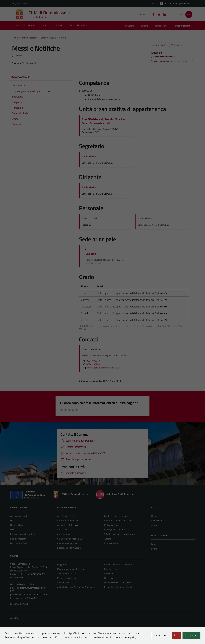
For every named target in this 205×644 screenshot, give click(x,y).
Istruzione (130, 26)
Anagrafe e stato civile (68, 525)
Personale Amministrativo (22, 534)
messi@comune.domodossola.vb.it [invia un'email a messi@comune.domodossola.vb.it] (100, 368)
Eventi (154, 549)
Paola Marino (89, 156)
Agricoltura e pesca (66, 516)
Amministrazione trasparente (118, 564)
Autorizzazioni (64, 534)
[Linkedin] (164, 14)
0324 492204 (91, 364)
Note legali (109, 578)
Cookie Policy (110, 573)
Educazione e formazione (69, 548)
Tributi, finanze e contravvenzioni (120, 534)
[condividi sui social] (158, 45)
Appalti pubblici (64, 530)
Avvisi (154, 525)
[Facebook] (152, 14)
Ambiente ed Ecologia (67, 520)
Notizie (154, 516)
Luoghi (154, 544)
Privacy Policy (111, 569)
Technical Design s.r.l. (30, 636)
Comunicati (156, 520)
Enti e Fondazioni (18, 539)
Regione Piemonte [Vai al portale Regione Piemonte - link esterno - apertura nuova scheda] (20, 3)
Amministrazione (25, 25)
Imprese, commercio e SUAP (117, 520)
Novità (45, 25)
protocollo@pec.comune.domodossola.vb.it (30, 595)
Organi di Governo (19, 525)
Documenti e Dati (18, 543)
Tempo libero (161, 26)
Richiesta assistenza (67, 578)
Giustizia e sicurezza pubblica (118, 516)
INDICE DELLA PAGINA (40, 77)
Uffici (13, 520)
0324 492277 (91, 361)
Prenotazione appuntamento (71, 569)
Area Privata (16, 618)
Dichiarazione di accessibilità (117, 583)
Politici (13, 530)
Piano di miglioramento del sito (119, 587)
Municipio (91, 254)
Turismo (145, 26)
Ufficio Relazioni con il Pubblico (25, 584)
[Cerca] (189, 14)
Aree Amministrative (20, 516)
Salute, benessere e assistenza (119, 530)
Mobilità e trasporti (113, 525)
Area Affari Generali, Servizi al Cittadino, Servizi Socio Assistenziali (104, 121)
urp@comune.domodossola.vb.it (31, 588)
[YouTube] (158, 14)
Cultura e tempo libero (68, 543)
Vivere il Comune (78, 25)
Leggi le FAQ (63, 564)
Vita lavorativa (111, 543)
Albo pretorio (63, 583)
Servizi (59, 25)
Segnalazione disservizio (69, 573)
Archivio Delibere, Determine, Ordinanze (76, 587)
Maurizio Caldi (90, 218)
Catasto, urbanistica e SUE (70, 539)
